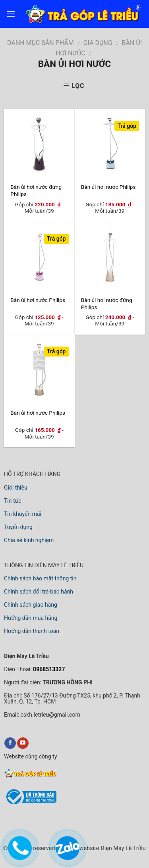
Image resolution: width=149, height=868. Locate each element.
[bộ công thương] (30, 803)
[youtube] (23, 743)
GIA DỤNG (98, 43)
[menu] (11, 14)
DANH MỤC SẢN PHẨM (41, 43)
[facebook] (10, 743)
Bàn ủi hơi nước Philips (108, 187)
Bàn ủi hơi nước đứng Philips (36, 190)
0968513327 (48, 669)
